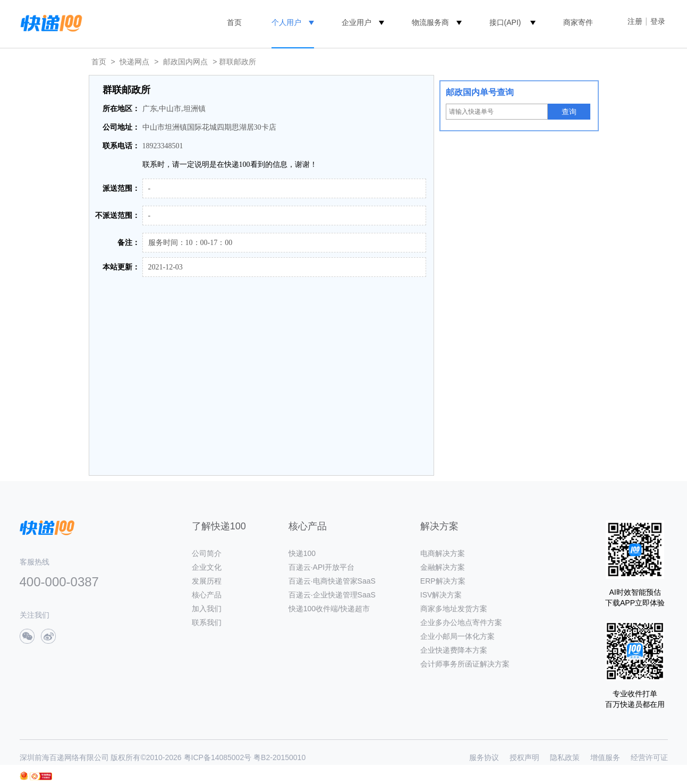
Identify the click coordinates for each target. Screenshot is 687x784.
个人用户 (286, 22)
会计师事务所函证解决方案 (465, 664)
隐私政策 (565, 757)
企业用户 (357, 22)
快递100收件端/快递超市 (329, 609)
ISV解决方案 (441, 595)
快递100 (302, 553)
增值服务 (605, 757)
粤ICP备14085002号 (218, 757)
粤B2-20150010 (279, 757)
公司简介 (207, 553)
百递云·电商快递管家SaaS (332, 581)
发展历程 (207, 581)
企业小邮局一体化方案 (457, 636)
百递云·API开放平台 (321, 567)
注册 (635, 21)
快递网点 (134, 62)
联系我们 (207, 622)
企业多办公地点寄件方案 (461, 622)
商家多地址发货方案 (454, 609)
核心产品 (207, 595)
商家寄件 (578, 22)
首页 (234, 22)
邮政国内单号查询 (480, 92)
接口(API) (505, 22)
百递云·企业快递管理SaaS (332, 595)
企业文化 (207, 567)
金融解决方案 (443, 567)
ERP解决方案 (443, 581)
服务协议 (484, 757)
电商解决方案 (443, 553)
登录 (658, 21)
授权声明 (524, 757)
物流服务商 (430, 22)
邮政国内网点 (185, 62)
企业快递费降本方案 (454, 650)
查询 (569, 112)
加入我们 (207, 609)
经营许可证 (649, 757)
